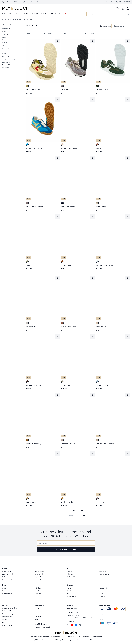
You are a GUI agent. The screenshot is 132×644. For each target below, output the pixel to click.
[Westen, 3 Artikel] (6, 43)
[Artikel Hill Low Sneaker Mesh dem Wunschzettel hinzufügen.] (127, 217)
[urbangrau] (62, 86)
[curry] (62, 381)
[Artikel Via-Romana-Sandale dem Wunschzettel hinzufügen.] (57, 337)
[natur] (62, 144)
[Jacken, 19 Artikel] (6, 48)
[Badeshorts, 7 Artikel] (7, 62)
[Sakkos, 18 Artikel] (6, 45)
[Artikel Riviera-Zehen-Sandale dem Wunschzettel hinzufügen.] (92, 278)
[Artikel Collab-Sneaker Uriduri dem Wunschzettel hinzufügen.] (57, 158)
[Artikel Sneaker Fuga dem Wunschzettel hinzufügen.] (92, 337)
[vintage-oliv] (27, 261)
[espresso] (27, 381)
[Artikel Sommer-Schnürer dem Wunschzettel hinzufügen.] (127, 454)
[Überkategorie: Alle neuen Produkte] (10, 25)
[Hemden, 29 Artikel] (6, 29)
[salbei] (62, 440)
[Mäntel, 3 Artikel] (5, 51)
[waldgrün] (97, 86)
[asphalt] (27, 203)
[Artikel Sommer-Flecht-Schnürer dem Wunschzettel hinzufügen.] (127, 395)
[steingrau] (97, 498)
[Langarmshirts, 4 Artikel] (8, 40)
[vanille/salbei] (27, 86)
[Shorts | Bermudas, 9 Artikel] (9, 59)
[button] (121, 26)
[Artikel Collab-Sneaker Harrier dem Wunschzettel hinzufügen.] (57, 100)
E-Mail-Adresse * (43, 543)
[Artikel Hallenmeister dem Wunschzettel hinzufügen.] (57, 278)
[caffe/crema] (97, 440)
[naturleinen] (97, 203)
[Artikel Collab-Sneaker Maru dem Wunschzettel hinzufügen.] (57, 41)
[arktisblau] (97, 381)
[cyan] (27, 144)
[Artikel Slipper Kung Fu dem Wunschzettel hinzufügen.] (57, 217)
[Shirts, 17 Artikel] (5, 34)
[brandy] (62, 261)
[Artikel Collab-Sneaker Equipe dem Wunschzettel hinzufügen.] (92, 100)
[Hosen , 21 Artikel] (6, 56)
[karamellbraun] (62, 498)
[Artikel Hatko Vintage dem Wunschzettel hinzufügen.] (127, 158)
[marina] (62, 203)
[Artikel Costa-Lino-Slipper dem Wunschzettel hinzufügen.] (92, 158)
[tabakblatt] (62, 323)
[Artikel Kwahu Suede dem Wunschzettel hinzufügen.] (57, 454)
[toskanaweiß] (97, 261)
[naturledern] (27, 323)
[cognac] (97, 144)
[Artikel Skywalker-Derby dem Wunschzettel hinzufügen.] (127, 337)
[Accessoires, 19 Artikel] (7, 68)
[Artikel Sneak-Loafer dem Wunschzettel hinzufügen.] (92, 217)
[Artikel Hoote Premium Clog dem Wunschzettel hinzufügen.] (57, 395)
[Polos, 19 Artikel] (5, 37)
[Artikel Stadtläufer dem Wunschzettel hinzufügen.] (92, 41)
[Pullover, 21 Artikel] (6, 31)
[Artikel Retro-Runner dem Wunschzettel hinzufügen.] (127, 278)
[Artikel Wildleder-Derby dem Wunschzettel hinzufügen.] (92, 454)
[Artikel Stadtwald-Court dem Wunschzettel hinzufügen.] (127, 41)
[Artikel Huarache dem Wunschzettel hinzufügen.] (127, 100)
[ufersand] (97, 323)
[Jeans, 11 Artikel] (5, 54)
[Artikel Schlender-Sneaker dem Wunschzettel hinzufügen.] (92, 395)
